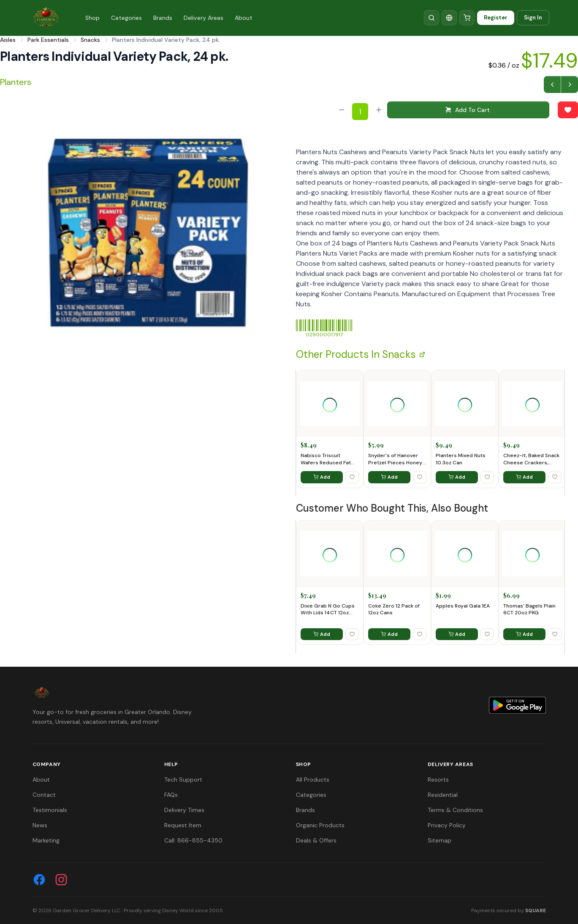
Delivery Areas (204, 18)
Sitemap (440, 840)
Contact (44, 795)
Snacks (90, 40)
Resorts (438, 780)
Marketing (46, 840)
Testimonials (50, 810)
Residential (443, 795)
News (40, 825)
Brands (163, 18)
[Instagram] (61, 880)
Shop (92, 18)
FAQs (171, 795)
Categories (126, 18)
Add (322, 477)
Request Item (183, 825)
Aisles (8, 40)
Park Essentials (48, 40)
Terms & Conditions (455, 810)
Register (496, 18)
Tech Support (183, 780)
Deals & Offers (316, 840)
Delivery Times (184, 810)
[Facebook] (39, 880)
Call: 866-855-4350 (193, 840)
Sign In (533, 18)
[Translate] (449, 18)
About (244, 18)
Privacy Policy (447, 825)
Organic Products (320, 825)
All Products (313, 780)
